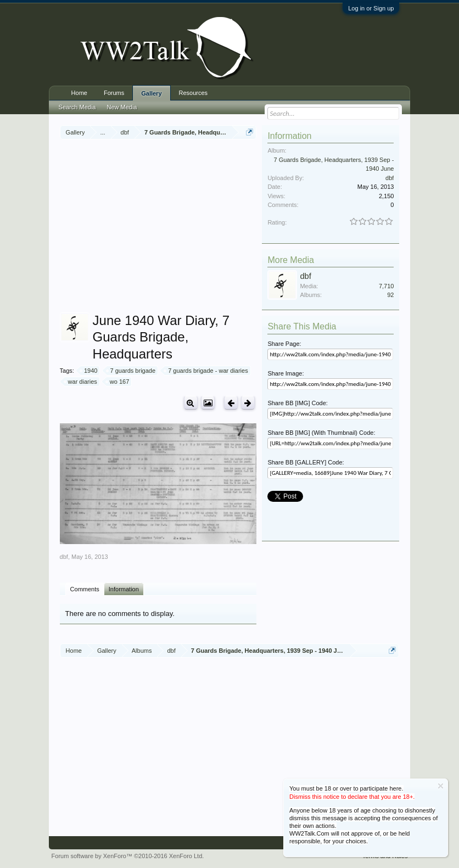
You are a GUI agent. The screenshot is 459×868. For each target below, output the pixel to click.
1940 (89, 371)
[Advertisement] (259, 227)
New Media (122, 107)
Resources (194, 93)
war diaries (81, 382)
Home (79, 93)
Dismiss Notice (441, 786)
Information (124, 589)
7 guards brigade (131, 371)
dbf (64, 557)
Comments (85, 589)
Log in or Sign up (371, 8)
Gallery (151, 93)
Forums (114, 93)
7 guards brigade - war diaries (206, 371)
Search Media (77, 107)
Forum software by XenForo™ (128, 856)
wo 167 (118, 382)
